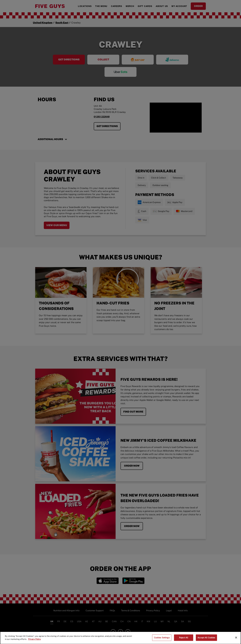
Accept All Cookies (206, 640)
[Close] (236, 640)
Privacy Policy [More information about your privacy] (35, 641)
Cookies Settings (162, 640)
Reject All (184, 640)
